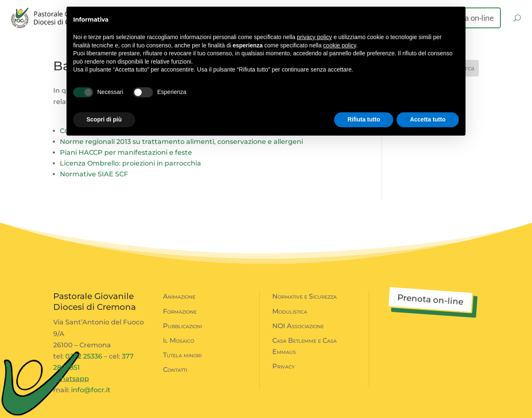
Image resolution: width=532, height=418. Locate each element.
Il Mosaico (179, 340)
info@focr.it (91, 390)
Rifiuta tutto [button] (364, 119)
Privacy (283, 366)
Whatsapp (71, 379)
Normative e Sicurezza (304, 296)
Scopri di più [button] (104, 119)
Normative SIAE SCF (94, 174)
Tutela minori (182, 355)
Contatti (175, 370)
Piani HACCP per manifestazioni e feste (126, 152)
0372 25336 (84, 356)
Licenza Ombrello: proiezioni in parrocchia (131, 163)
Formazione (180, 311)
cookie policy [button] (340, 45)
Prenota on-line (430, 300)
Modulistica (290, 311)
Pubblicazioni (182, 326)
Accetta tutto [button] (428, 119)
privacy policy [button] (315, 37)
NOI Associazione (298, 326)
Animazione (179, 296)
